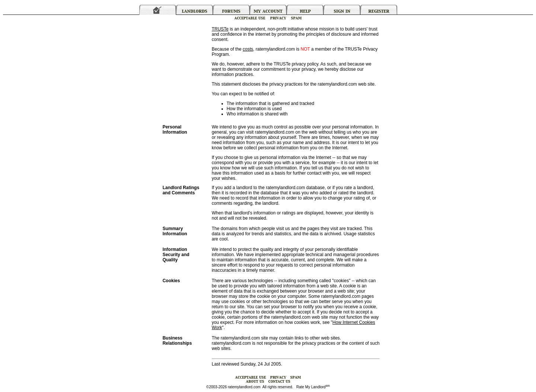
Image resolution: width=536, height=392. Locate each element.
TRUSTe (220, 29)
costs (248, 49)
